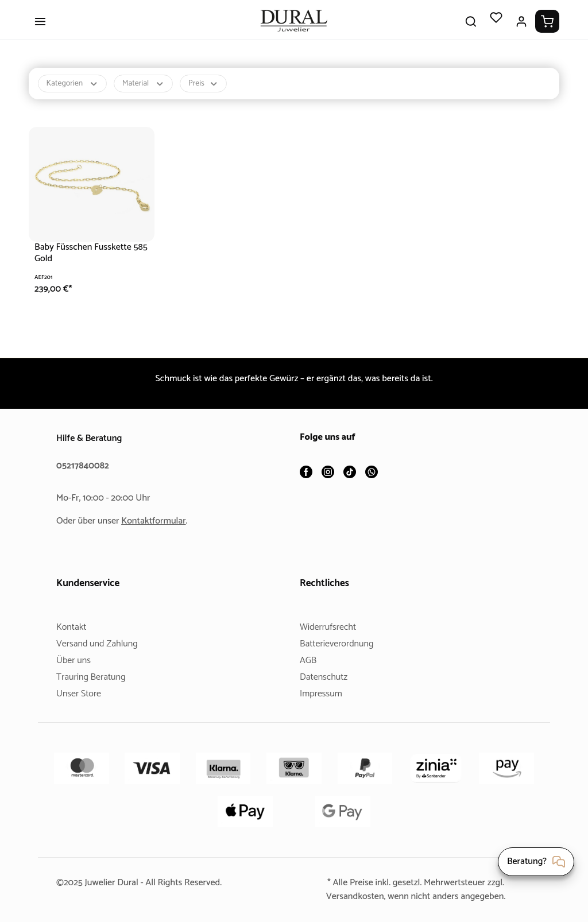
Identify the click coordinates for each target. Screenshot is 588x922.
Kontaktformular (158, 521)
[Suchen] (471, 30)
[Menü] (40, 30)
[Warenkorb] (547, 30)
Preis (208, 92)
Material (147, 92)
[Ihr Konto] (521, 30)
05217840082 (84, 466)
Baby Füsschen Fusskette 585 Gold (87, 262)
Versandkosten (350, 896)
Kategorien (74, 92)
